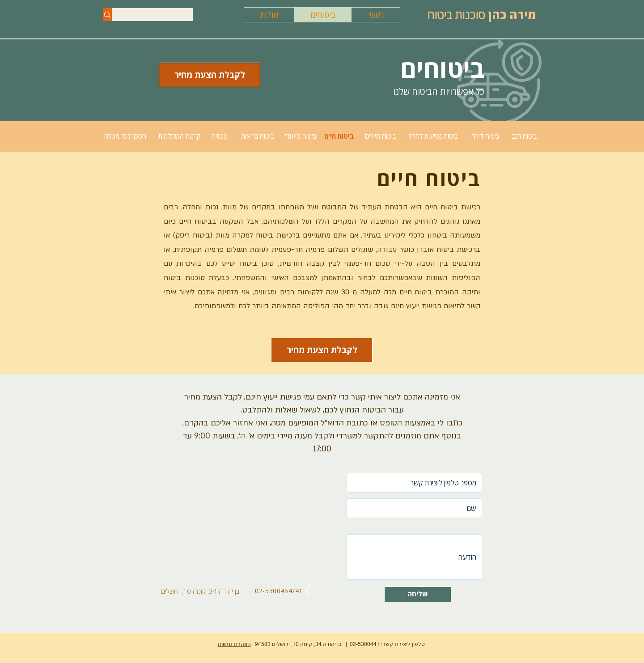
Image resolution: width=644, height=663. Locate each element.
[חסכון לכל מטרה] (125, 136)
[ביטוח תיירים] (380, 136)
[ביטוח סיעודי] (300, 136)
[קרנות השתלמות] (179, 136)
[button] (322, 350)
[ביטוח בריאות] (257, 136)
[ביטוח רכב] (524, 136)
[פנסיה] (220, 136)
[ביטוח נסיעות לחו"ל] (433, 136)
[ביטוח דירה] (485, 136)
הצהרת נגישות (234, 644)
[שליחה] (418, 594)
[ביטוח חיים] (339, 136)
